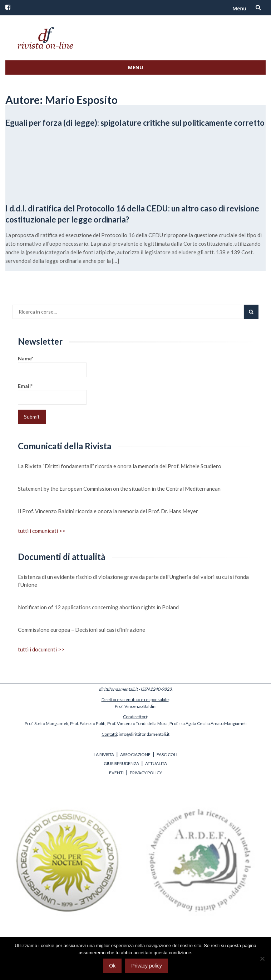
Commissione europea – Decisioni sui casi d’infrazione (82, 630)
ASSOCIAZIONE (135, 754)
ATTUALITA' (156, 763)
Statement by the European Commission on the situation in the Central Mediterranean (119, 489)
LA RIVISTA (104, 754)
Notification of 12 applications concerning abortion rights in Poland (98, 607)
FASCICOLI (167, 754)
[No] (262, 959)
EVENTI (116, 773)
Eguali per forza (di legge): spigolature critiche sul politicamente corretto (135, 123)
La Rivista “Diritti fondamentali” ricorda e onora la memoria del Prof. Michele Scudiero (120, 466)
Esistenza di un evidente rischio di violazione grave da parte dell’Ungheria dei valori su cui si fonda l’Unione (133, 581)
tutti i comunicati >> (42, 531)
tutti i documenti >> (41, 649)
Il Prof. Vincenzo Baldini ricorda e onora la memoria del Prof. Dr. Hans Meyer (108, 511)
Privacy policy (147, 966)
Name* (52, 366)
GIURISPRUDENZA (121, 763)
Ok (112, 966)
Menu (239, 8)
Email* (52, 394)
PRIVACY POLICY (146, 773)
